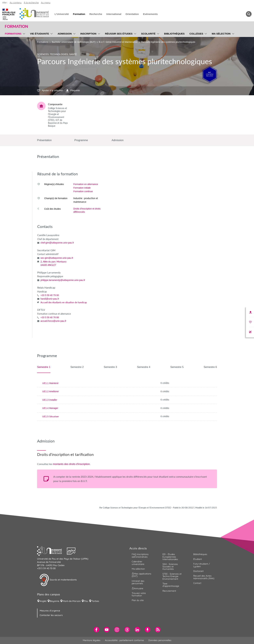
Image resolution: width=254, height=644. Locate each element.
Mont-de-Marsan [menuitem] (72, 601)
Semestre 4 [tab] (144, 367)
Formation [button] (16, 26)
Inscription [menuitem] (88, 34)
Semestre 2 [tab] (77, 367)
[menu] (23, 33)
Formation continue (83, 191)
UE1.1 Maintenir (50, 383)
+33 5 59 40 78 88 (50, 317)
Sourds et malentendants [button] (58, 580)
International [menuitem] (114, 14)
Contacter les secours (51, 615)
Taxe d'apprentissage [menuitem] (171, 585)
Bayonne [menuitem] (55, 601)
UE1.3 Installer (50, 400)
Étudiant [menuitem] (198, 559)
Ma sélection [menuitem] (221, 34)
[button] (52, 551)
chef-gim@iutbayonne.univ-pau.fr (57, 243)
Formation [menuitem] (79, 14)
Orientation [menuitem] (132, 14)
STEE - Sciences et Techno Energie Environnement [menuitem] (172, 576)
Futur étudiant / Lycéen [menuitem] (202, 565)
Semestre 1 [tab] (44, 367)
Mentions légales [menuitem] (92, 640)
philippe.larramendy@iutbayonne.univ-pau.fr (63, 280)
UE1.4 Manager (50, 408)
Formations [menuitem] (13, 34)
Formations (43, 42)
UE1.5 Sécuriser (51, 417)
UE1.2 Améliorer (51, 391)
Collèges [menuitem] (196, 34)
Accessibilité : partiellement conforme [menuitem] (124, 640)
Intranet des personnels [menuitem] (138, 582)
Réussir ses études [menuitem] (119, 34)
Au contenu (16, 3)
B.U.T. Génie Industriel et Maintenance (118, 42)
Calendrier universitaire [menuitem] (138, 563)
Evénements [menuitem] (150, 14)
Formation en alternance (86, 184)
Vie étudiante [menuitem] (39, 34)
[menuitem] (96, 630)
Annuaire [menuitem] (137, 588)
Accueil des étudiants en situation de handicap (64, 302)
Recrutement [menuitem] (169, 591)
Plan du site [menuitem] (138, 600)
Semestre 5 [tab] (177, 367)
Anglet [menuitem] (43, 601)
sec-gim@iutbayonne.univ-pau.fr (57, 258)
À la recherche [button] (31, 3)
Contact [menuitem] (197, 583)
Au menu (46, 3)
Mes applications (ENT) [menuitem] (141, 575)
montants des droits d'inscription (71, 464)
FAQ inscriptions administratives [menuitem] (140, 555)
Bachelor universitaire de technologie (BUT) (74, 42)
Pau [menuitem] (86, 601)
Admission (118, 140)
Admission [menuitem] (65, 34)
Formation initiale (82, 188)
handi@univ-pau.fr (50, 299)
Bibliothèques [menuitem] (174, 34)
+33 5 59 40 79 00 (50, 295)
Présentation (44, 140)
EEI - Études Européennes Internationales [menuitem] (170, 557)
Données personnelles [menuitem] (160, 640)
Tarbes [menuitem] (95, 601)
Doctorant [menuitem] (198, 571)
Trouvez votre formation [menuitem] (139, 594)
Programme (81, 140)
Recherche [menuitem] (96, 14)
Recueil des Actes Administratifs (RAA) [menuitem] (204, 577)
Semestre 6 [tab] (210, 367)
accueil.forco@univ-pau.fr (53, 321)
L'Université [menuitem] (62, 14)
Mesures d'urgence (50, 611)
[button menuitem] (249, 14)
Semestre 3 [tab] (110, 367)
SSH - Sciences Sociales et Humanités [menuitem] (170, 567)
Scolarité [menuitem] (148, 34)
